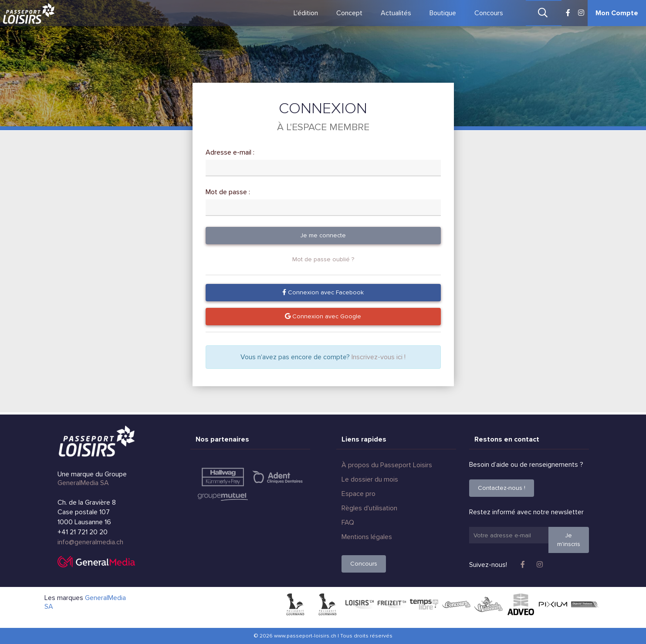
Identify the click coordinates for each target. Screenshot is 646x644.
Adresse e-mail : (230, 152)
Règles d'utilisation (369, 508)
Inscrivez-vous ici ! (379, 357)
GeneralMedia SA (83, 483)
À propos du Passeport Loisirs (387, 465)
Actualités (396, 13)
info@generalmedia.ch (90, 542)
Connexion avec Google (323, 316)
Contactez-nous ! (502, 488)
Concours (489, 13)
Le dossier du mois (370, 479)
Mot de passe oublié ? (323, 259)
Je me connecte (323, 235)
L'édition (306, 13)
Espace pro (359, 494)
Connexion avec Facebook (323, 292)
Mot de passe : (228, 192)
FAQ (348, 523)
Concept (349, 13)
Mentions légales (367, 537)
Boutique (443, 13)
